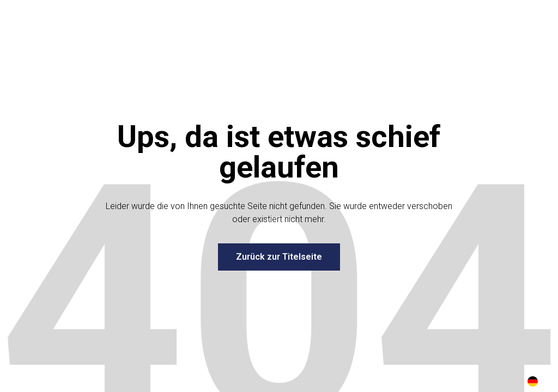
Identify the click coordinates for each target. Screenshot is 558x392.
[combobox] (533, 381)
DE (533, 381)
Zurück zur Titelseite (279, 257)
